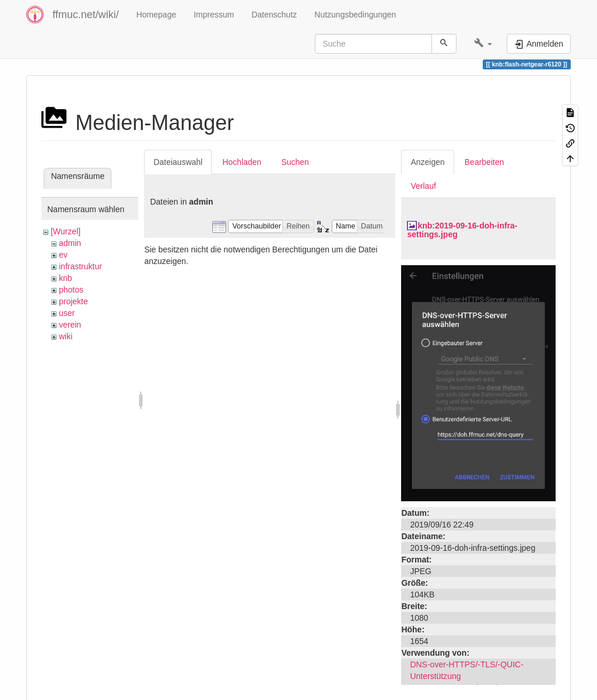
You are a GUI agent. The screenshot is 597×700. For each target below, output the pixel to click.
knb (66, 278)
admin (70, 243)
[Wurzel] (66, 231)
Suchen (295, 162)
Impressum (214, 15)
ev (63, 255)
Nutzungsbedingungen (355, 15)
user (67, 313)
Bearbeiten (484, 162)
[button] (483, 44)
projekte (73, 301)
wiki (66, 336)
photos (71, 290)
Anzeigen (427, 162)
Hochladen (242, 162)
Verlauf (423, 186)
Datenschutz (274, 15)
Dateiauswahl (178, 162)
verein (70, 325)
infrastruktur (80, 266)
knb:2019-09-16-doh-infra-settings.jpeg (462, 230)
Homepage (157, 15)
